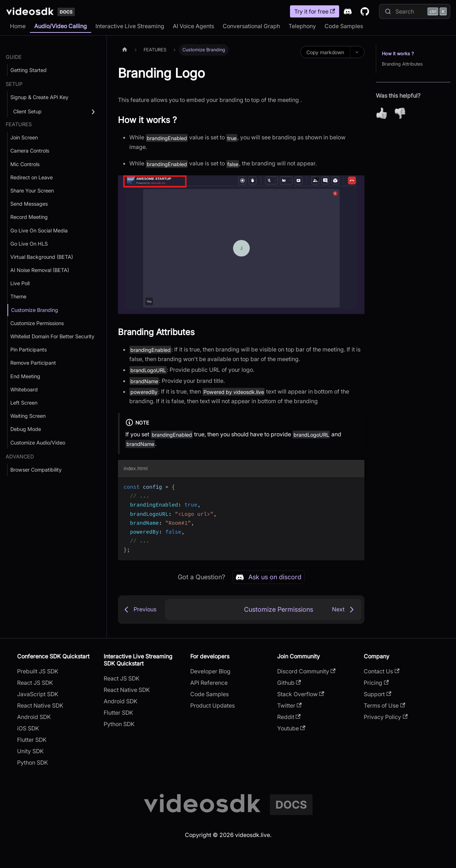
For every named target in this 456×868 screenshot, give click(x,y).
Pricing (376, 683)
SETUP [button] (14, 84)
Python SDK (33, 762)
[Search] (415, 11)
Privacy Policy (386, 717)
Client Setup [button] (27, 111)
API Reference (209, 683)
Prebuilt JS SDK (38, 671)
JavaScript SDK (38, 694)
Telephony (302, 26)
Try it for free (315, 11)
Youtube (291, 728)
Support (377, 694)
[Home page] (125, 50)
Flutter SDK (32, 740)
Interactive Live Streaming (130, 26)
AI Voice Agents (193, 26)
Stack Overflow (301, 694)
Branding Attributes (402, 64)
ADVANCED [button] (20, 456)
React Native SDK (40, 705)
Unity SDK (30, 751)
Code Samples (344, 26)
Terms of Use (384, 705)
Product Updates (213, 705)
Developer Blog (210, 671)
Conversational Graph (251, 26)
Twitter (289, 705)
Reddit (289, 717)
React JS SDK (35, 683)
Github (289, 683)
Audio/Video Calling (61, 26)
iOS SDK (28, 728)
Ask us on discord (268, 577)
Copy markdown (325, 52)
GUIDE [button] (14, 57)
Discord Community (306, 671)
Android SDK (34, 717)
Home (18, 26)
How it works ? (398, 54)
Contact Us (382, 671)
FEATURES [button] (19, 124)
